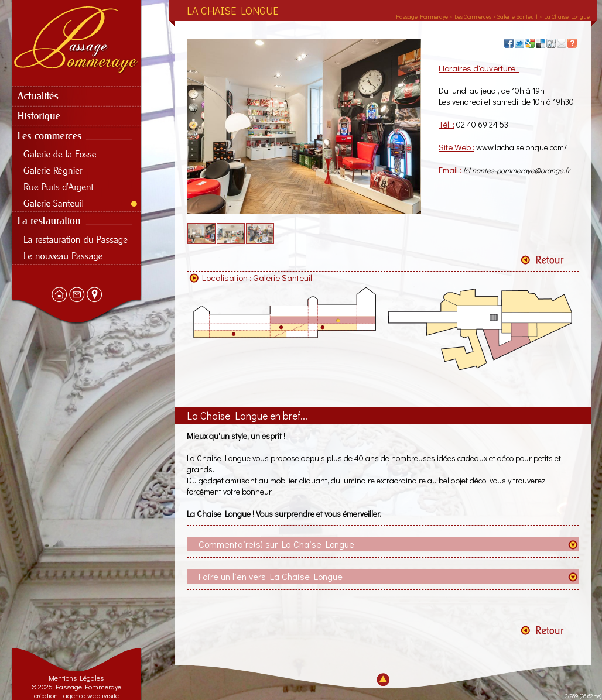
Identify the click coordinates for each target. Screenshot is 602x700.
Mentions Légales (76, 678)
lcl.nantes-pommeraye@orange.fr (517, 170)
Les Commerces (473, 17)
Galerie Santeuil (283, 277)
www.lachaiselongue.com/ (521, 147)
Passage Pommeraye (422, 17)
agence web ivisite (91, 695)
